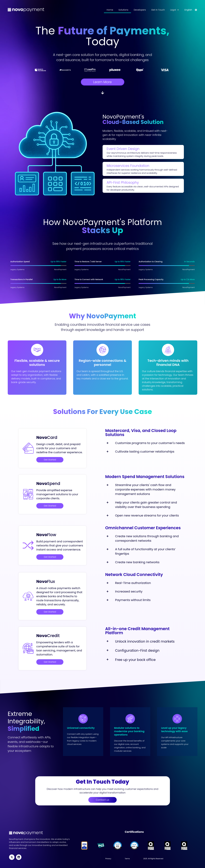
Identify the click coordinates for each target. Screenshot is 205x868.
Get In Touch (158, 10)
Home (110, 10)
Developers (140, 10)
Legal (174, 10)
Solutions (123, 10)
